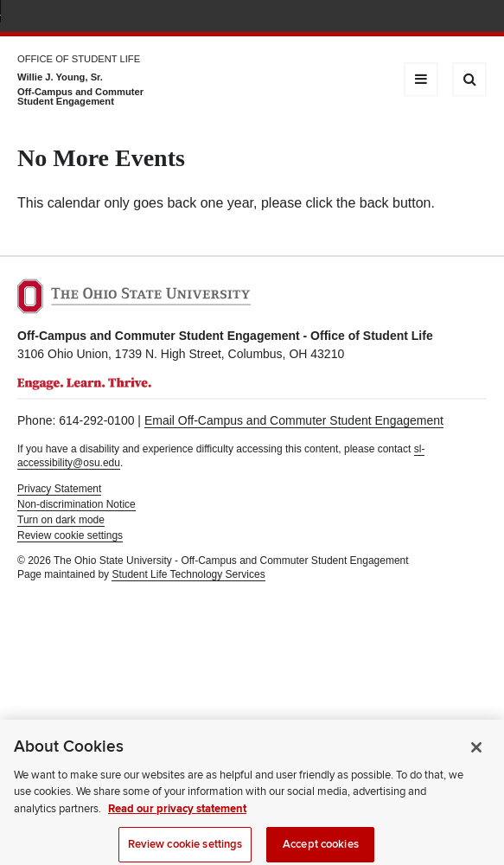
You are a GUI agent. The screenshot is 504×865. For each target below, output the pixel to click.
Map (401, 18)
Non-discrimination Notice (77, 504)
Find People (426, 18)
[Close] (476, 753)
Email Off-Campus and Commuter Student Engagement (294, 420)
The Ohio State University (52, 18)
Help (350, 18)
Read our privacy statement (177, 815)
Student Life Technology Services (188, 574)
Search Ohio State (477, 18)
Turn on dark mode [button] (61, 520)
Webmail (452, 18)
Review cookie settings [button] (70, 535)
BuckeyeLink (375, 18)
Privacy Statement (59, 489)
